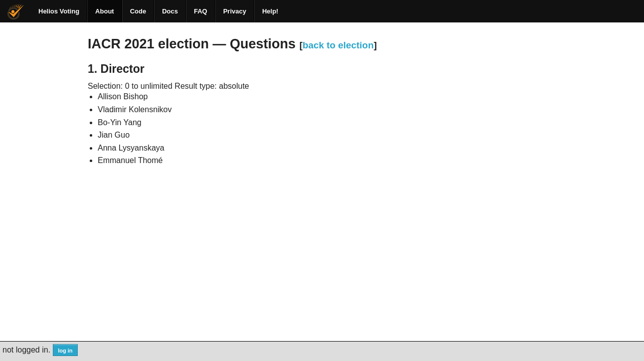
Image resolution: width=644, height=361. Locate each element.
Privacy (235, 11)
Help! (270, 11)
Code (138, 11)
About (105, 11)
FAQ (201, 11)
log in (65, 351)
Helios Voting (59, 11)
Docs (170, 11)
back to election (338, 45)
